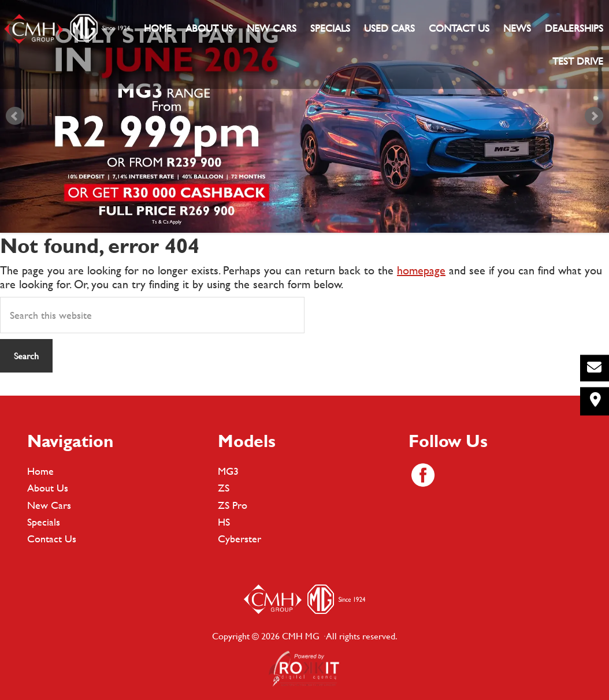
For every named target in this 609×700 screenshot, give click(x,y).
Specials (44, 522)
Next (594, 116)
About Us (48, 488)
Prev (15, 116)
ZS (224, 488)
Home (40, 471)
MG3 (228, 471)
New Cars (49, 505)
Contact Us (52, 539)
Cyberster (239, 539)
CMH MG (66, 29)
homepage (421, 270)
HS (224, 522)
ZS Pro (233, 505)
